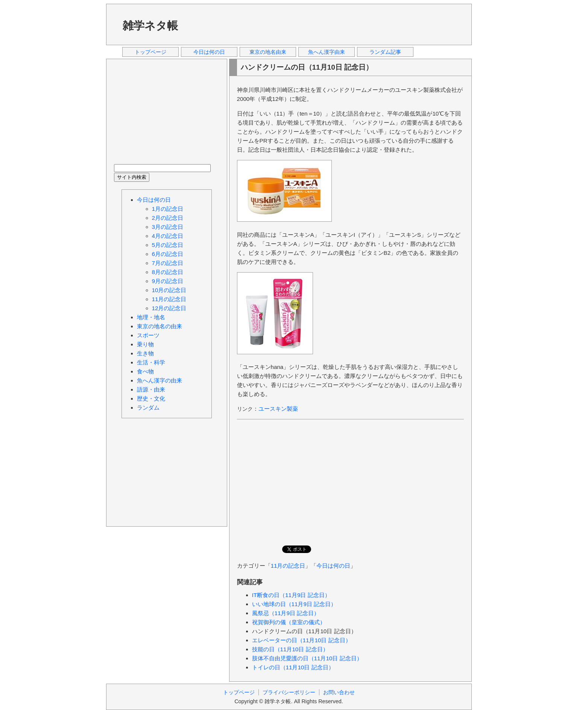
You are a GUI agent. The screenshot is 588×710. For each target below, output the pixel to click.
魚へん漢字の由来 (160, 380)
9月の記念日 (168, 281)
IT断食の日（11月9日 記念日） (291, 595)
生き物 (145, 353)
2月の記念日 (168, 218)
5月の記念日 (168, 245)
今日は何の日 (209, 52)
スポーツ (148, 335)
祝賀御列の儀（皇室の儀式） (289, 622)
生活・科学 (151, 362)
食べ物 (145, 371)
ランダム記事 (385, 52)
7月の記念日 (168, 263)
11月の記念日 (288, 566)
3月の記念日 (168, 227)
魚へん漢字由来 (327, 52)
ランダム (148, 408)
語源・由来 (151, 389)
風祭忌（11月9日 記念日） (286, 613)
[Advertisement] (328, 24)
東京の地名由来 (268, 52)
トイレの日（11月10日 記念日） (293, 667)
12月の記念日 (169, 308)
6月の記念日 (168, 254)
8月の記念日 (168, 272)
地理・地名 (151, 317)
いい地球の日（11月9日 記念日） (294, 604)
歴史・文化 (151, 398)
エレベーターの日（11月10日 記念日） (302, 640)
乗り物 (145, 344)
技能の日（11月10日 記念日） (290, 649)
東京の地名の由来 (160, 326)
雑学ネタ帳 (150, 26)
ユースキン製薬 (278, 409)
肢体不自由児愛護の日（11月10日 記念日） (307, 658)
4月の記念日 (168, 236)
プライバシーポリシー (289, 692)
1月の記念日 (168, 209)
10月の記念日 (169, 290)
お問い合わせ (339, 692)
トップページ (150, 52)
